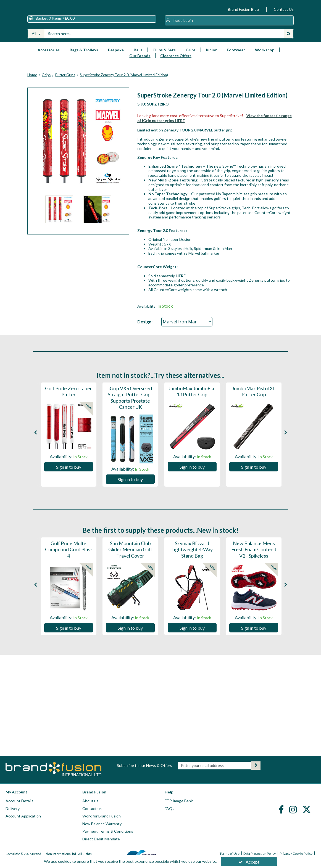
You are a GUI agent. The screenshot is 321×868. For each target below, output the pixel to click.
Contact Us (284, 9)
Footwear (236, 55)
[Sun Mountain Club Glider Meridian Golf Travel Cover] (130, 561)
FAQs (169, 808)
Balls (138, 55)
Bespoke (116, 55)
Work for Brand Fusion (102, 816)
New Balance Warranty (102, 824)
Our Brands (140, 61)
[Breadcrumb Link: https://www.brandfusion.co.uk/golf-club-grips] (46, 80)
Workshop (265, 55)
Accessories (49, 55)
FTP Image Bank (179, 801)
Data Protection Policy (260, 854)
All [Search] (34, 39)
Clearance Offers (176, 61)
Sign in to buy (69, 472)
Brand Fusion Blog (243, 9)
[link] (282, 809)
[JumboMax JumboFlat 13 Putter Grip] (192, 400)
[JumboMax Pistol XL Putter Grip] (254, 400)
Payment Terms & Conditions (108, 831)
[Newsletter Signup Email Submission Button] (256, 766)
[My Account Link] (229, 26)
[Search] (164, 39)
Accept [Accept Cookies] (249, 862)
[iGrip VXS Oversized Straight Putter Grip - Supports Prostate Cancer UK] (130, 413)
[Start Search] (289, 39)
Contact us (92, 808)
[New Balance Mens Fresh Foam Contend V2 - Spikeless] (254, 561)
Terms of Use (230, 854)
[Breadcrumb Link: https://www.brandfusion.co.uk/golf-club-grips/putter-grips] (65, 80)
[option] (59, 216)
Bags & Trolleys (84, 55)
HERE (181, 281)
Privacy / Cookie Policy (296, 854)
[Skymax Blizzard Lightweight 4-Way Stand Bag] (192, 561)
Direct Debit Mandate (101, 839)
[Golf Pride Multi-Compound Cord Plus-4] (69, 561)
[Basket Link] (92, 25)
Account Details (19, 801)
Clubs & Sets (164, 55)
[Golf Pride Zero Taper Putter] (69, 400)
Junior (211, 55)
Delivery (13, 808)
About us (90, 801)
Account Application (23, 816)
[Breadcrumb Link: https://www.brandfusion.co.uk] (32, 80)
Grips (191, 55)
